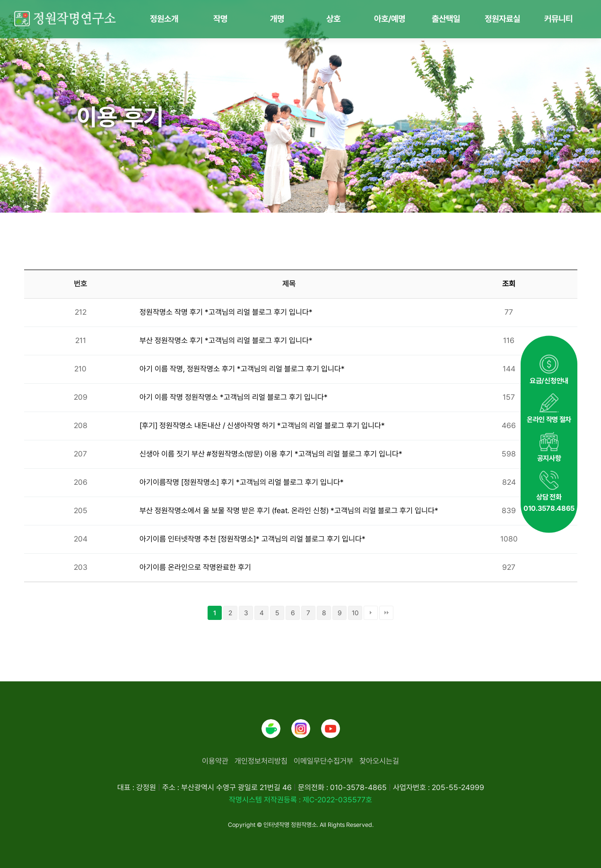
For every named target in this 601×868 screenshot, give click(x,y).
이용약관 (215, 761)
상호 (333, 19)
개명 (277, 19)
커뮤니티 (558, 19)
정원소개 (164, 19)
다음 (371, 613)
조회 (509, 284)
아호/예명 (390, 19)
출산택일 (446, 19)
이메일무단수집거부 (323, 761)
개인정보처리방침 (261, 761)
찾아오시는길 (379, 761)
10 (355, 613)
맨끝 (386, 613)
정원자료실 (502, 19)
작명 (220, 19)
